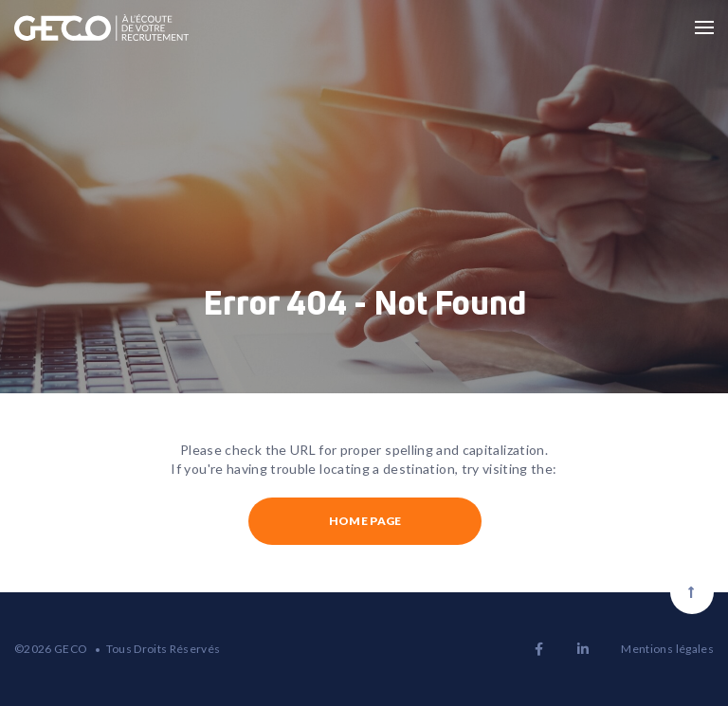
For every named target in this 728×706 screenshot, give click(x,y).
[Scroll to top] (692, 592)
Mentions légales (667, 649)
